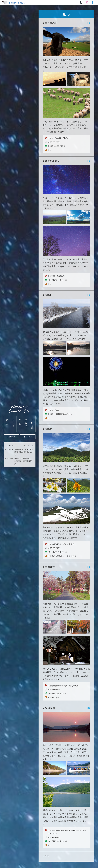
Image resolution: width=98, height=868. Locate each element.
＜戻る (46, 856)
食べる (13, 423)
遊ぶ (20, 422)
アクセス (11, 437)
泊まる (26, 423)
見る (7, 422)
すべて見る (29, 445)
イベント (28, 437)
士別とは (32, 424)
